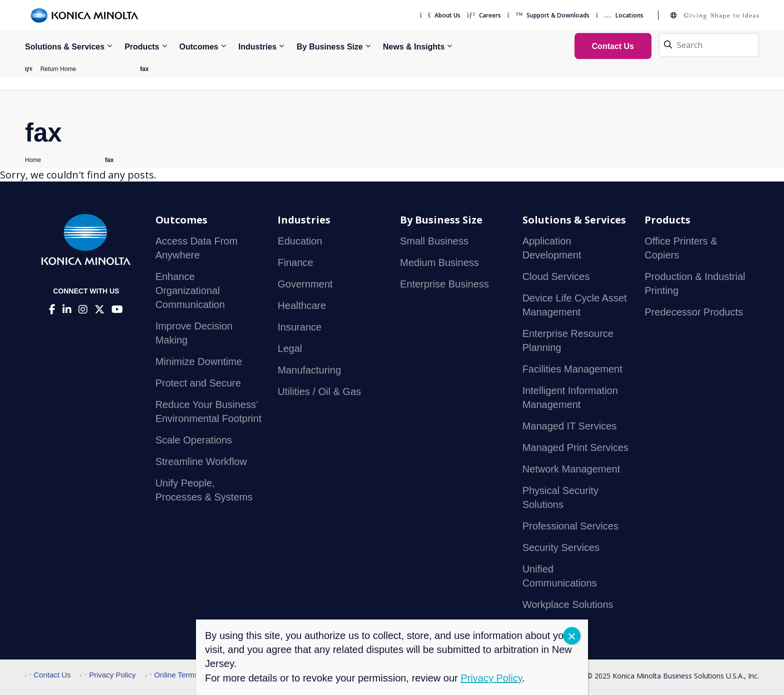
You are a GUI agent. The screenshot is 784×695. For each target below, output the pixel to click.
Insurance (299, 327)
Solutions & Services (65, 47)
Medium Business (439, 262)
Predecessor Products (694, 312)
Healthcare (302, 305)
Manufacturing (309, 370)
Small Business (434, 241)
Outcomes (199, 47)
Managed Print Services (575, 447)
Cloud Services (556, 276)
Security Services (561, 547)
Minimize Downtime (199, 361)
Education (300, 241)
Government (305, 284)
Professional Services (570, 526)
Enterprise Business (444, 284)
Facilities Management (572, 369)
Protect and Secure (198, 383)
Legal (290, 348)
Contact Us (48, 675)
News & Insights (414, 47)
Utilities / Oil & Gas (319, 391)
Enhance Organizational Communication (190, 290)
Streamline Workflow (201, 461)
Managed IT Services (570, 426)
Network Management (571, 469)
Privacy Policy (108, 675)
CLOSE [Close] (572, 636)
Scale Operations (194, 440)
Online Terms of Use (184, 675)
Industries (257, 47)
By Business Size (330, 47)
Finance (295, 262)
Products (142, 47)
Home (33, 160)
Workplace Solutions (568, 604)
